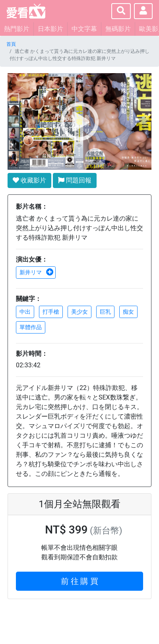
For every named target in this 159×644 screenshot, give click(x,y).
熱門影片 (17, 29)
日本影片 (50, 29)
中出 (25, 312)
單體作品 (31, 327)
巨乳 (105, 312)
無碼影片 (118, 29)
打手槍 (51, 312)
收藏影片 (29, 180)
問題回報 (75, 180)
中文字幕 (84, 29)
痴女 (128, 312)
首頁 (11, 44)
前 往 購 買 (80, 581)
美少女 (79, 312)
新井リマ (37, 272)
